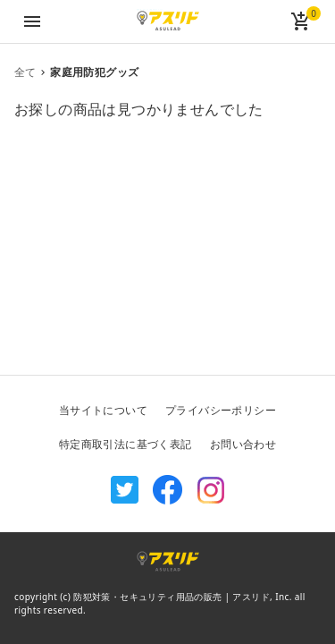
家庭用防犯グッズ (94, 72)
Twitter (125, 490)
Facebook (168, 490)
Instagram (211, 490)
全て (25, 72)
